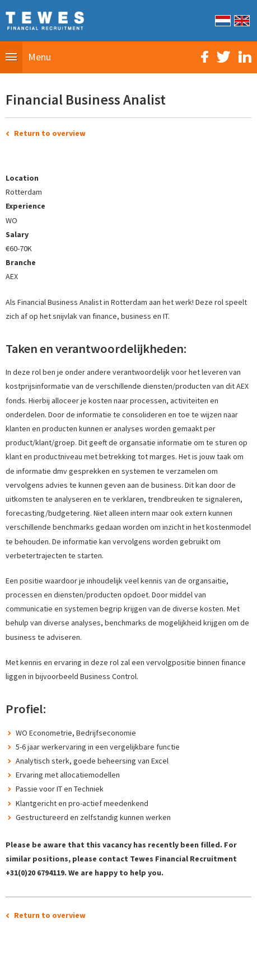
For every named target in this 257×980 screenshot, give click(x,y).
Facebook (205, 57)
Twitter (223, 57)
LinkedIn (245, 57)
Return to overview (50, 133)
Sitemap (66, 965)
